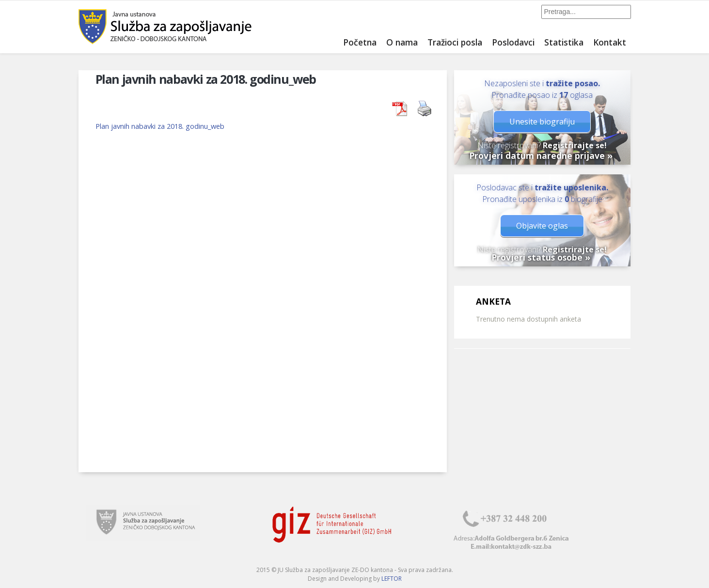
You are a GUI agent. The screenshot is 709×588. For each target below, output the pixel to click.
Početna (360, 42)
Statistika (564, 42)
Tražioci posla (455, 42)
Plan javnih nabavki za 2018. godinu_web (160, 126)
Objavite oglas (542, 226)
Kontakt (610, 42)
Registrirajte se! (575, 145)
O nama (402, 42)
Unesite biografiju (542, 122)
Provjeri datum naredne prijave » (541, 155)
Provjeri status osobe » (541, 257)
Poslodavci (513, 42)
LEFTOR (392, 579)
